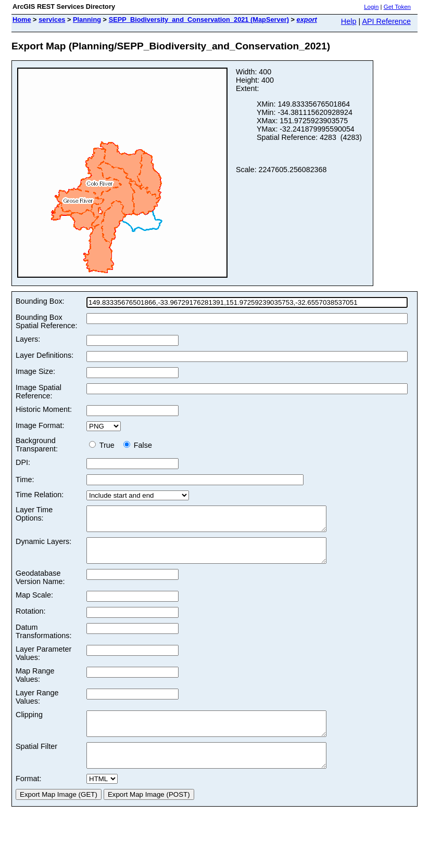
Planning (87, 20)
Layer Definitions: (45, 355)
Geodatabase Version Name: (40, 587)
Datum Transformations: (43, 641)
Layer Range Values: (37, 706)
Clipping (29, 724)
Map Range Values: (35, 684)
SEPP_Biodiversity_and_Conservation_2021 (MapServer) (199, 20)
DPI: (23, 462)
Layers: (28, 339)
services (52, 20)
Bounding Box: (40, 301)
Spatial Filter (36, 760)
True (104, 445)
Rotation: (31, 620)
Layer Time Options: (34, 514)
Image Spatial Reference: (39, 392)
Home (22, 20)
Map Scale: (34, 604)
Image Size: (35, 371)
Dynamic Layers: (43, 546)
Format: (29, 797)
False (138, 445)
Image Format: (40, 425)
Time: (25, 480)
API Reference (386, 21)
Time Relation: (40, 495)
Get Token (397, 7)
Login (371, 7)
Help (349, 21)
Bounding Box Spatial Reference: (46, 321)
